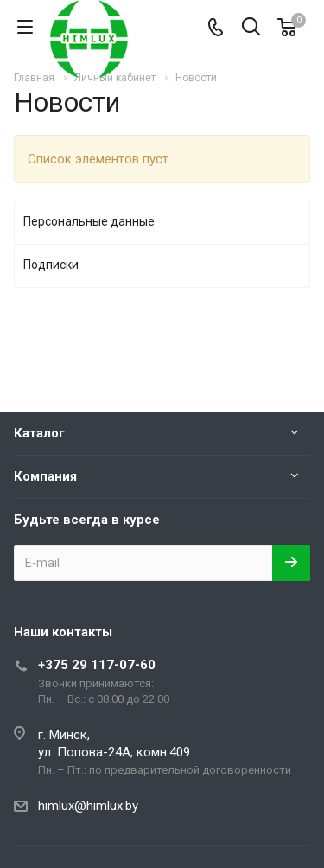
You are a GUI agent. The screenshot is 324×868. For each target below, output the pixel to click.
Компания (45, 476)
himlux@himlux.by (88, 806)
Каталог (39, 433)
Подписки (51, 265)
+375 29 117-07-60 (97, 665)
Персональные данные (89, 221)
